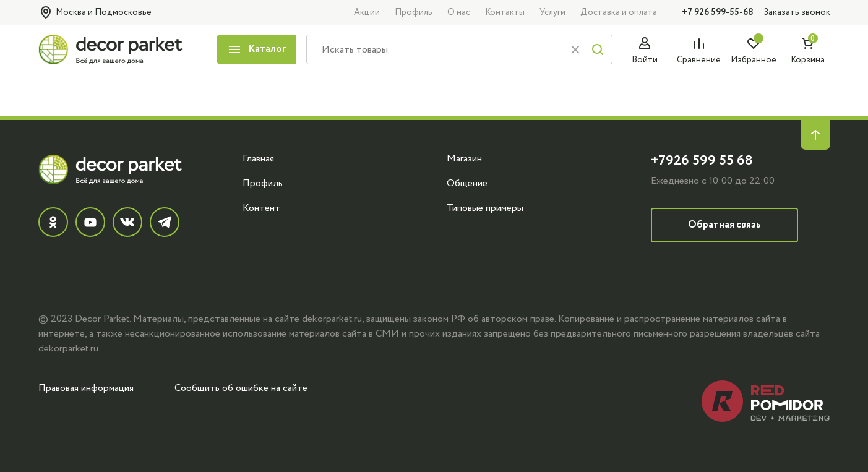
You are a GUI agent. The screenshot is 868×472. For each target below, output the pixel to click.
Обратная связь (724, 225)
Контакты (505, 12)
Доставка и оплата (619, 12)
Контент (261, 208)
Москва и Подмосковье (95, 12)
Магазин (464, 158)
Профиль (414, 12)
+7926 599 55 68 (702, 161)
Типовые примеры (485, 208)
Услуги (552, 12)
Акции (367, 12)
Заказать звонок (797, 12)
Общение (467, 183)
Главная (258, 158)
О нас (459, 12)
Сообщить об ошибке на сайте (241, 388)
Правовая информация (86, 388)
